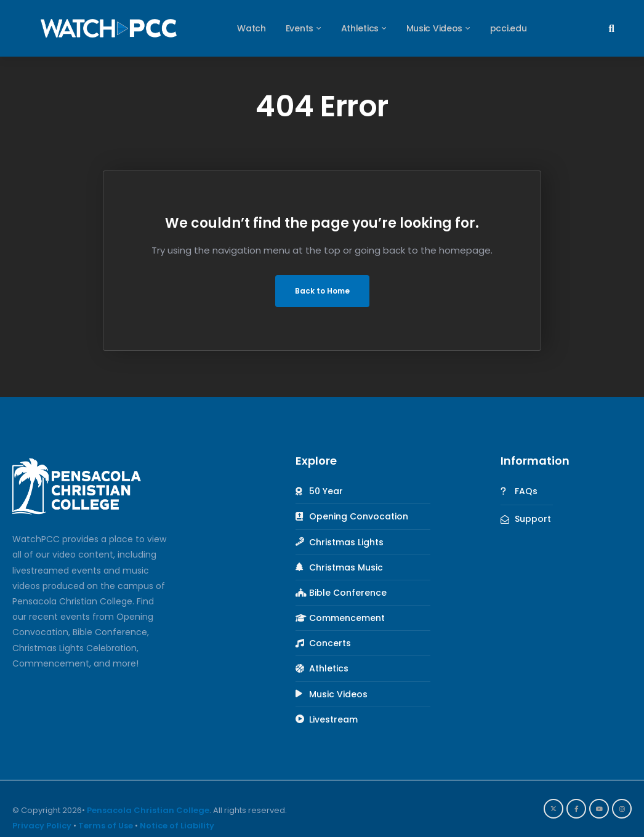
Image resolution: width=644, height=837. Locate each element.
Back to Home (322, 291)
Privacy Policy (42, 826)
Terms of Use (106, 826)
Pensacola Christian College (148, 810)
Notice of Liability (177, 826)
